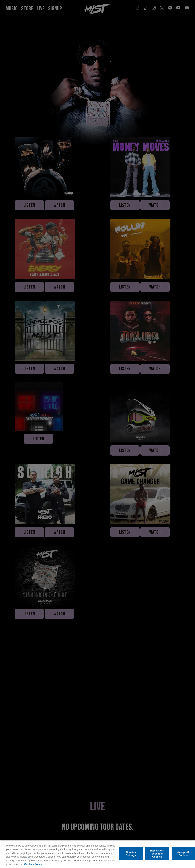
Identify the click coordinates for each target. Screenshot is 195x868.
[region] (97, 854)
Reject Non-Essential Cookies (157, 854)
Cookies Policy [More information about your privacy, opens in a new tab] (33, 864)
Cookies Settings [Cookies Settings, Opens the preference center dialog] (131, 854)
